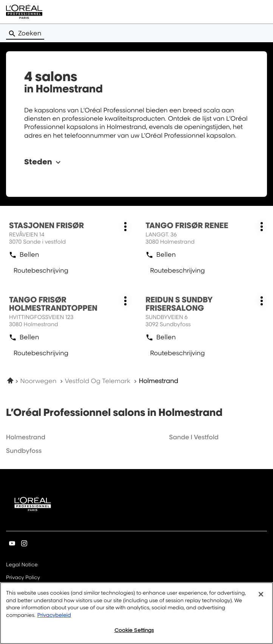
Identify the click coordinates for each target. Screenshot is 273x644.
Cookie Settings (134, 632)
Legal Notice (22, 565)
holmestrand (26, 437)
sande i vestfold (194, 437)
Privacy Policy (23, 578)
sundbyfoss (24, 451)
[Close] (261, 596)
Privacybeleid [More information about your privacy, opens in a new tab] (54, 617)
